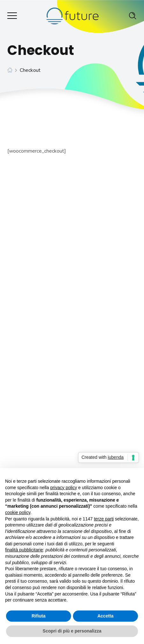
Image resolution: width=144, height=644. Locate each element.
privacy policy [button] (64, 488)
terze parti (104, 519)
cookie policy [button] (18, 512)
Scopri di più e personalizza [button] (72, 631)
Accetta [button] (106, 616)
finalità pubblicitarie (24, 550)
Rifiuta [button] (39, 616)
